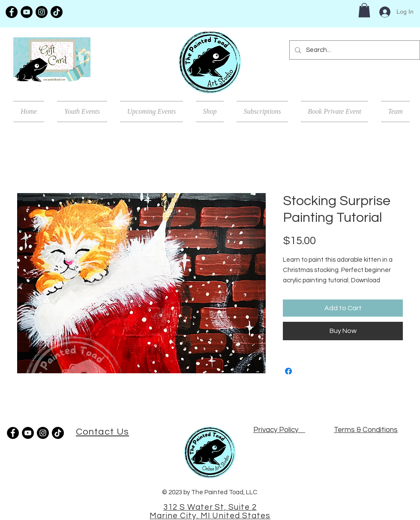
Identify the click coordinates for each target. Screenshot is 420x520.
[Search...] (354, 50)
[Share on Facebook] (288, 371)
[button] (364, 10)
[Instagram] (42, 12)
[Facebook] (12, 12)
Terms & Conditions (366, 430)
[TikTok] (57, 12)
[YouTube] (27, 12)
